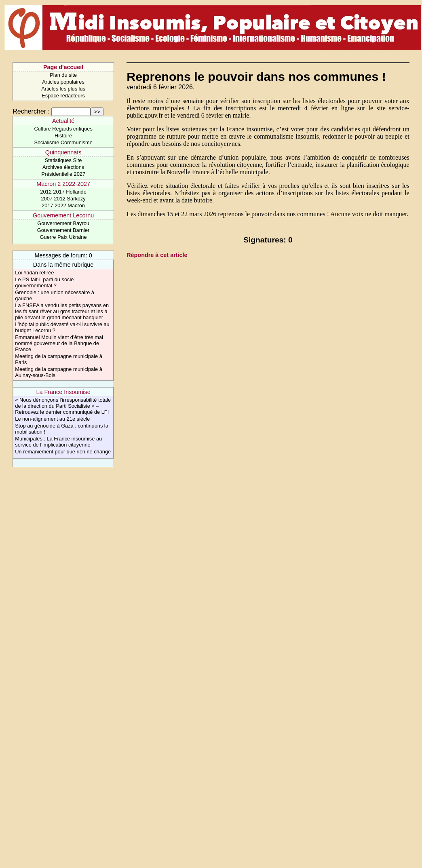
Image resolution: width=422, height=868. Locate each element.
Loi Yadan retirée (34, 273)
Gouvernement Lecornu (63, 215)
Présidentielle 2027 (63, 174)
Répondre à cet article (157, 255)
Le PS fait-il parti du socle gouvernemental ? (44, 282)
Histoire (63, 136)
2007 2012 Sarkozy (63, 199)
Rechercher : (31, 111)
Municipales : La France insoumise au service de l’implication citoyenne (58, 442)
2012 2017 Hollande (63, 192)
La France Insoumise (63, 392)
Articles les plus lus (63, 89)
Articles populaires (63, 82)
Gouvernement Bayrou (63, 223)
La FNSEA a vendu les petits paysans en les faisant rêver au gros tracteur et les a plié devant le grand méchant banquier (62, 311)
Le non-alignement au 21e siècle (52, 419)
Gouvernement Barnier (63, 230)
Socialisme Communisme (63, 142)
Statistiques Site (63, 160)
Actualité (63, 121)
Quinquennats (63, 152)
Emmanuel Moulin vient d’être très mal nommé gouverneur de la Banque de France (59, 343)
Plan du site (63, 75)
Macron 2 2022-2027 (63, 184)
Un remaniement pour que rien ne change (63, 452)
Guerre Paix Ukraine (63, 237)
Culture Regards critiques (63, 129)
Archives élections (63, 167)
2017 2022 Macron (63, 205)
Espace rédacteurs (63, 96)
